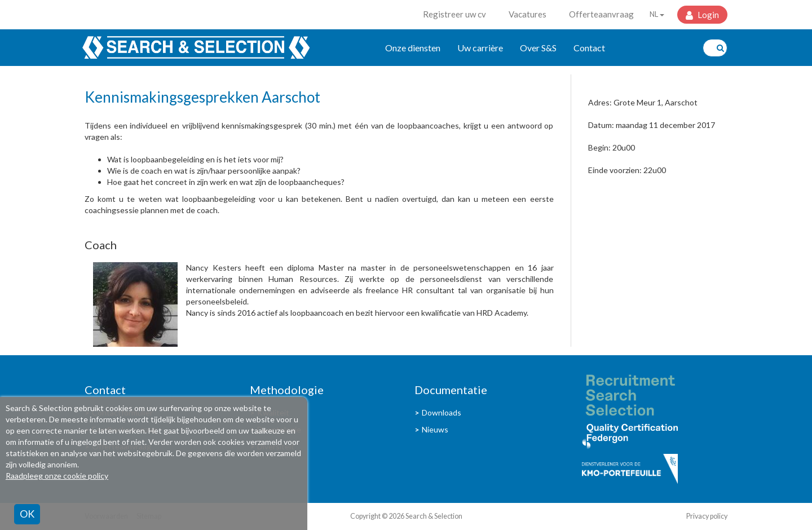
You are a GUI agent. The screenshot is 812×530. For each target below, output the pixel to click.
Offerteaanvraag (601, 14)
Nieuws (435, 429)
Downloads (442, 412)
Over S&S (538, 48)
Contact (589, 48)
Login (707, 15)
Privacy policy (707, 516)
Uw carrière (480, 48)
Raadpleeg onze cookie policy (57, 476)
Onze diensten (413, 48)
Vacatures (528, 14)
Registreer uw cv (454, 14)
